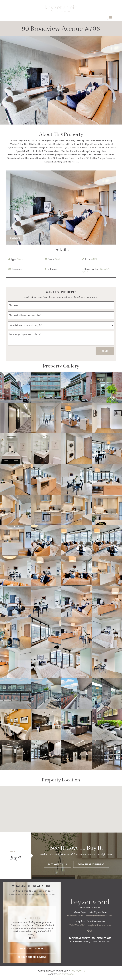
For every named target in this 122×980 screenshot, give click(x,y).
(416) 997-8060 (76, 916)
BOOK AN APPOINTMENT (91, 864)
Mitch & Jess (32, 918)
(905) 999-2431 (77, 925)
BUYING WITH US (57, 864)
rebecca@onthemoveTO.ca (99, 916)
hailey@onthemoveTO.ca (99, 925)
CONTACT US (78, 971)
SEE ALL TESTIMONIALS (32, 948)
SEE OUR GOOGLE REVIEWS (32, 957)
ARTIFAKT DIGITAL (66, 974)
